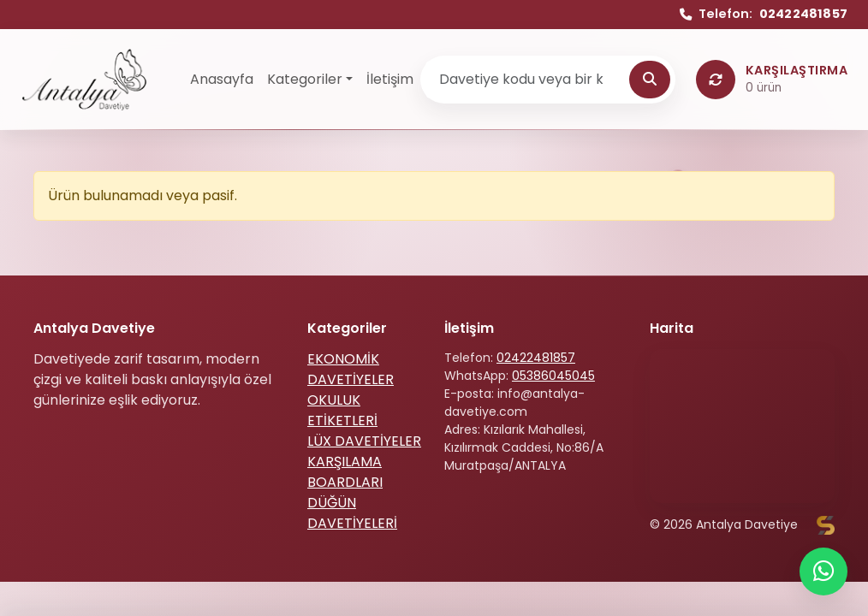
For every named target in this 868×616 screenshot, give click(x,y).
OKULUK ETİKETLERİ (342, 410)
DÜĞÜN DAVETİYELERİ (352, 513)
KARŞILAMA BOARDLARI (345, 472)
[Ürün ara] (527, 80)
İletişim (390, 79)
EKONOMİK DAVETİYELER (351, 369)
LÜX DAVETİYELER (364, 441)
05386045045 (553, 376)
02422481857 (536, 358)
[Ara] (650, 80)
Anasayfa (222, 79)
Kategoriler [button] (305, 79)
